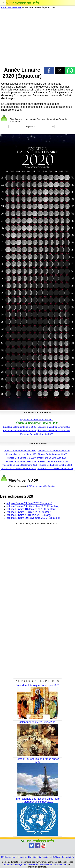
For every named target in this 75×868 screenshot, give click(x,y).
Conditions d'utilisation (39, 857)
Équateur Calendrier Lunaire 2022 (54, 427)
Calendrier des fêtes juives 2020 (38, 722)
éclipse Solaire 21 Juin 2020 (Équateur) (29, 503)
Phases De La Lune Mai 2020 (21, 458)
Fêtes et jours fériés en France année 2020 (37, 760)
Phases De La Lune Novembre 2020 (18, 469)
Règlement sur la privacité (14, 857)
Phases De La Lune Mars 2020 (21, 454)
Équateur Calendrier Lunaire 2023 (19, 431)
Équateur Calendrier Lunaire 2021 (19, 427)
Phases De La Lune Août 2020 (53, 461)
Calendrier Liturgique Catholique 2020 (37, 685)
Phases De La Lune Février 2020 (54, 451)
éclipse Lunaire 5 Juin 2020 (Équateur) (29, 512)
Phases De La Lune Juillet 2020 (21, 461)
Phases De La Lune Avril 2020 (52, 454)
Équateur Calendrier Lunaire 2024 (54, 431)
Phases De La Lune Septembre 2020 (19, 465)
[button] (3, 3)
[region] (37, 37)
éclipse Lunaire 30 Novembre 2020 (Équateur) (33, 518)
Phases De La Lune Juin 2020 (52, 458)
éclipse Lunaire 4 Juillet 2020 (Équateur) (30, 515)
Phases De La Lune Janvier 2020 (20, 451)
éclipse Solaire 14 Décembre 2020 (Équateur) (33, 506)
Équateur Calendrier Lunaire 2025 (37, 434)
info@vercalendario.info (63, 857)
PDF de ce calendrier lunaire (41, 486)
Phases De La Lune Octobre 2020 (55, 465)
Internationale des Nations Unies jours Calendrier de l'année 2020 (37, 800)
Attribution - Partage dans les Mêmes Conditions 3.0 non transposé (35, 864)
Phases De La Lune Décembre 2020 (55, 469)
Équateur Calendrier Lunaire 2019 (37, 420)
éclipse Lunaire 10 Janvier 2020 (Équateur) (31, 509)
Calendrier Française (11, 7)
